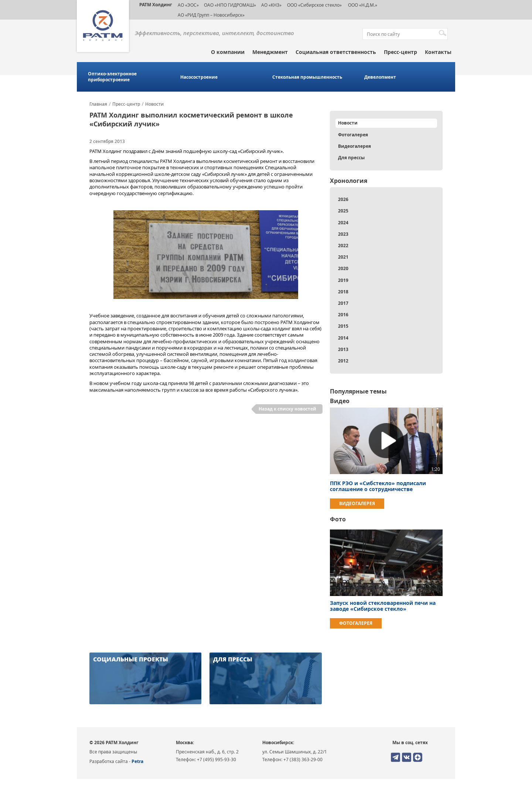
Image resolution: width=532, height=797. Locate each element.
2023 (343, 234)
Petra (137, 761)
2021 (343, 257)
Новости (154, 104)
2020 (343, 268)
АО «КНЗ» (271, 5)
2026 (343, 199)
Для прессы (351, 158)
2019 (343, 280)
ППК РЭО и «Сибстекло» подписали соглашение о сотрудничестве (378, 486)
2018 (343, 292)
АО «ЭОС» (188, 5)
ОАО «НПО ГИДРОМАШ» (230, 5)
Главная (98, 104)
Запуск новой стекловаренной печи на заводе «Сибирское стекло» (383, 606)
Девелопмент (380, 77)
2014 (343, 338)
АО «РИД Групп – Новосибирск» (211, 15)
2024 (343, 223)
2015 (343, 326)
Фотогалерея (353, 135)
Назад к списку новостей (287, 409)
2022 (343, 246)
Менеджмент (270, 52)
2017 (343, 303)
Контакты (438, 52)
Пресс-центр (400, 52)
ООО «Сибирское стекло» (314, 5)
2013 (343, 349)
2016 (343, 315)
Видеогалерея (354, 146)
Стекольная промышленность (307, 77)
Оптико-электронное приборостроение (112, 77)
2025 (343, 211)
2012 (343, 361)
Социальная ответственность (336, 52)
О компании (228, 52)
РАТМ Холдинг (156, 5)
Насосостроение (199, 77)
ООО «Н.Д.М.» (362, 5)
